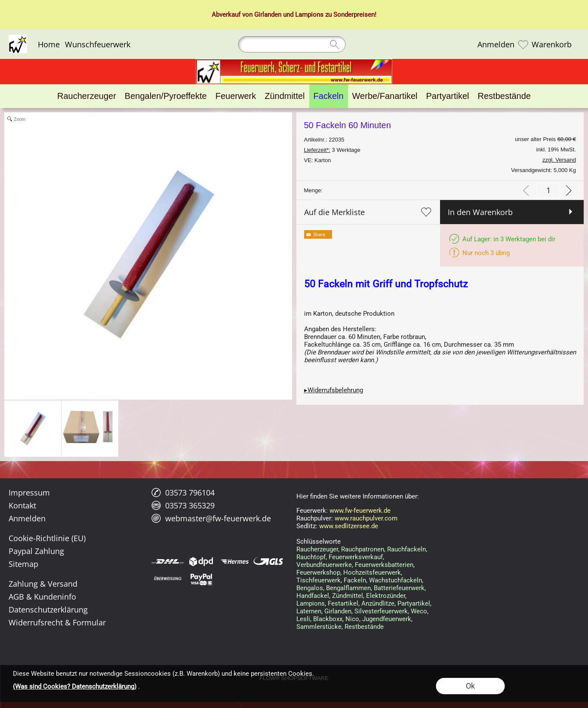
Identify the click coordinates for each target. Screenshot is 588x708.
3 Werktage (332, 150)
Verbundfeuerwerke (324, 565)
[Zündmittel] (285, 96)
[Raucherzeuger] (87, 96)
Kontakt (22, 505)
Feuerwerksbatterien (384, 565)
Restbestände (364, 627)
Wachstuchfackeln (396, 580)
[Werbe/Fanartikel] (385, 96)
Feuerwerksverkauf (356, 557)
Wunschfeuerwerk (98, 44)
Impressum (29, 493)
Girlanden (268, 15)
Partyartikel (414, 603)
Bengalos (310, 588)
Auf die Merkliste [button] (334, 212)
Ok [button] (470, 686)
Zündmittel (348, 596)
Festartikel (343, 603)
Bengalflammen (348, 588)
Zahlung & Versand (43, 584)
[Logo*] (18, 38)
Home (49, 44)
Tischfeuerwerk (319, 580)
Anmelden (496, 44)
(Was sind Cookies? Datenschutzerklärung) (75, 686)
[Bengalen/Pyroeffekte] (166, 96)
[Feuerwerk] (236, 96)
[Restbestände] (504, 96)
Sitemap (23, 564)
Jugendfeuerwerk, (387, 619)
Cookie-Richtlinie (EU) (47, 538)
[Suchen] (292, 44)
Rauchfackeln (406, 549)
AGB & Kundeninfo (42, 597)
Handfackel (313, 596)
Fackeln (355, 580)
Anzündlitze (378, 603)
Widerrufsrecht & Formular (57, 622)
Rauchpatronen (363, 549)
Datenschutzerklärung (48, 609)
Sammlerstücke (319, 627)
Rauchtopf (311, 557)
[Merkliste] (523, 44)
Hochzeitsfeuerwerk (372, 573)
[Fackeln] (329, 96)
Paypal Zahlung (36, 551)
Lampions (309, 15)
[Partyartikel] (448, 96)
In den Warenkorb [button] (480, 212)
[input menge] (548, 190)
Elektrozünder (386, 596)
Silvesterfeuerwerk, (382, 611)
